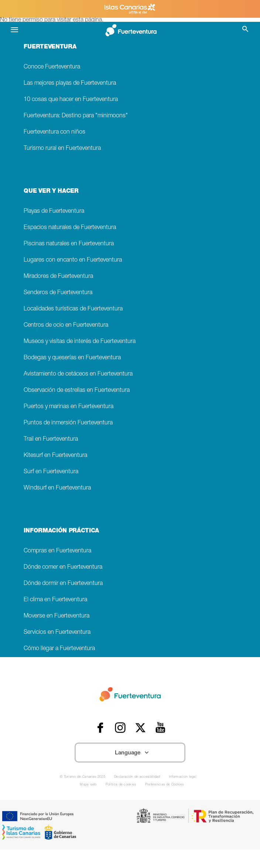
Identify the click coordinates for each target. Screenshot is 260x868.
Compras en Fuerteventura (57, 551)
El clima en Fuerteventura (55, 600)
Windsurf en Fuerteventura (57, 488)
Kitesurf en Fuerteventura (55, 456)
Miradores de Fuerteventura (58, 277)
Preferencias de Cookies (165, 785)
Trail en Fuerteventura (51, 439)
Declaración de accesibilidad (137, 777)
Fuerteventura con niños (54, 132)
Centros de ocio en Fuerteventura (66, 325)
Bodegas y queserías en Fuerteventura (72, 358)
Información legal (183, 777)
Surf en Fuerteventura (51, 472)
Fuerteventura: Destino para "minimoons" (76, 116)
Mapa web (88, 785)
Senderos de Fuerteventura (58, 293)
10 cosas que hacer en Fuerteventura (71, 100)
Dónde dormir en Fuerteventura (63, 584)
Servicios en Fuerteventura (57, 633)
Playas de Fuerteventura (54, 211)
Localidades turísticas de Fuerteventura (73, 309)
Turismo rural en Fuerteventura (62, 149)
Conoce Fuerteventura (52, 67)
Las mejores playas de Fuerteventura (70, 83)
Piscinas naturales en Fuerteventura (69, 244)
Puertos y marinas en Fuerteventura (69, 407)
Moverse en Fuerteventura (57, 616)
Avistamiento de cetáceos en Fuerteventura (78, 374)
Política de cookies (121, 785)
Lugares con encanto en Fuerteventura (73, 260)
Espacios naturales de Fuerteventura (70, 228)
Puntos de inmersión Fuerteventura (68, 423)
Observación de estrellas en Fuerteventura (77, 391)
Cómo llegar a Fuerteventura (59, 649)
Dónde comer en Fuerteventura (63, 567)
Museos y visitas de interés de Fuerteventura (80, 342)
